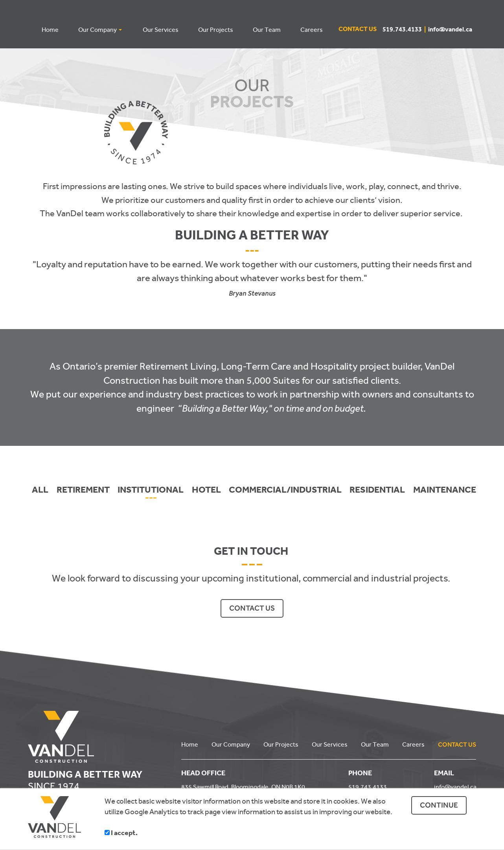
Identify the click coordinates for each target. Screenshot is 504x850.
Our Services (330, 744)
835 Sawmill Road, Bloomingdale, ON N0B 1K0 (243, 786)
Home (190, 744)
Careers (413, 744)
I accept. (121, 834)
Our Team (375, 744)
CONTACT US (252, 608)
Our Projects (281, 744)
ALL (40, 490)
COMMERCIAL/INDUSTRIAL (285, 490)
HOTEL (206, 490)
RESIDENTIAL (377, 490)
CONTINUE (439, 805)
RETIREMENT (83, 490)
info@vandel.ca (450, 30)
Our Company (231, 744)
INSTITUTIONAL (151, 490)
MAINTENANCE (445, 490)
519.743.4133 (405, 30)
